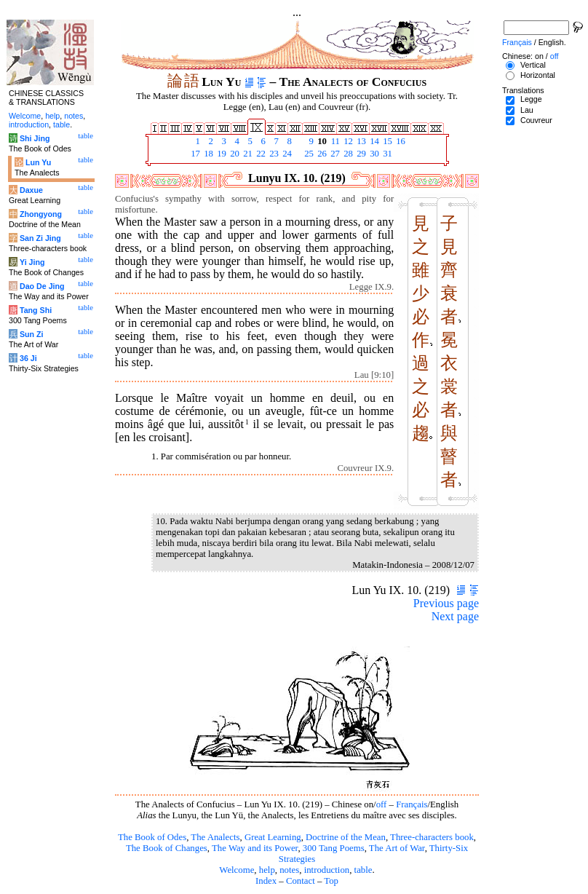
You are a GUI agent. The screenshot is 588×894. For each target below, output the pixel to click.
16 (400, 141)
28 (347, 154)
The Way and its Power (255, 848)
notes (289, 870)
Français (412, 804)
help (267, 870)
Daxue (31, 190)
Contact (301, 881)
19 (220, 154)
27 (334, 154)
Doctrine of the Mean (346, 837)
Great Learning (273, 837)
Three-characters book (432, 837)
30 (373, 154)
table (363, 870)
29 (360, 154)
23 (273, 154)
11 (334, 141)
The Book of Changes (167, 848)
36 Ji (28, 358)
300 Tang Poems (334, 848)
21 (247, 154)
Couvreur (536, 120)
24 (286, 154)
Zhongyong (41, 214)
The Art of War (397, 848)
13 (360, 141)
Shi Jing (35, 138)
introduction (327, 870)
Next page (455, 616)
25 (308, 154)
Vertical (533, 65)
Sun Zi (32, 334)
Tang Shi (36, 310)
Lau (527, 110)
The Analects (215, 837)
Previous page (446, 603)
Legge (531, 99)
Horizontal (538, 75)
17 (194, 154)
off (382, 804)
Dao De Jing (42, 286)
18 (207, 154)
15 (386, 141)
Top (331, 881)
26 (321, 154)
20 (234, 154)
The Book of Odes (152, 837)
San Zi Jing (40, 238)
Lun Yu (38, 162)
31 (386, 154)
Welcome (237, 870)
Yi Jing (32, 262)
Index (266, 881)
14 (373, 141)
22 (260, 154)
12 (347, 141)
